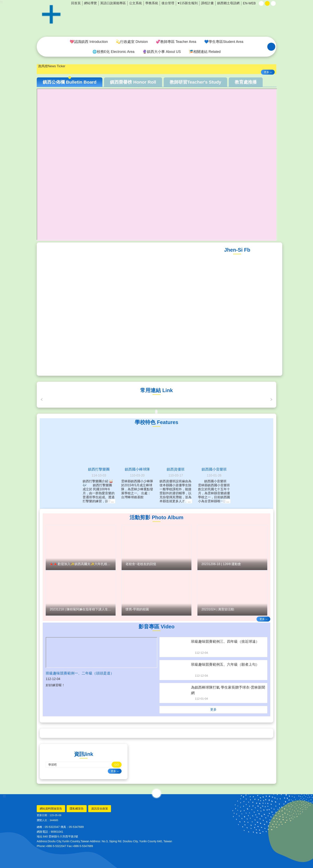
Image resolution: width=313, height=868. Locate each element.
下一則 (271, 399)
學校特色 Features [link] (156, 422)
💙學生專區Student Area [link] (224, 42)
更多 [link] (266, 72)
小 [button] (261, 3)
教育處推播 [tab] (246, 82)
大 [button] (273, 3)
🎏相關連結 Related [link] (205, 52)
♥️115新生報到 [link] (188, 3)
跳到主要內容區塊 (2, 2)
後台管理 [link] (168, 3)
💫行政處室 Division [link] (132, 42)
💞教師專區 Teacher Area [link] (176, 42)
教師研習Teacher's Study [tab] (195, 82)
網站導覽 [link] (90, 3)
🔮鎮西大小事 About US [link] (162, 52)
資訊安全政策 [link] (100, 809)
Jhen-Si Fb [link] (237, 250)
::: (1, 2)
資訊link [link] (84, 754)
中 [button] (267, 3)
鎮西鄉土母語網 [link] (228, 3)
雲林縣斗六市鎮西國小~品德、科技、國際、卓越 (156, 19)
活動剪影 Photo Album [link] (156, 517)
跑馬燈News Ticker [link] (52, 66)
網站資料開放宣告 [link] (51, 809)
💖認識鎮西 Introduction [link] (89, 42)
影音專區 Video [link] (156, 627)
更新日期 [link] (42, 815)
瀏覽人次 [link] (42, 820)
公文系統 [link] (136, 3)
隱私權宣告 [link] (77, 809)
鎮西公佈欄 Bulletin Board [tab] (70, 82)
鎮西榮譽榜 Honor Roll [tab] (133, 82)
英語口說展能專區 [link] (113, 3)
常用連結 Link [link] (156, 390)
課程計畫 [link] (207, 3)
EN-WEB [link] (249, 3)
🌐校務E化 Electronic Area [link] (113, 52)
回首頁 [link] (76, 3)
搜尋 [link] (271, 47)
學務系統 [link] (152, 3)
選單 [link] (156, 793)
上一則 (42, 399)
